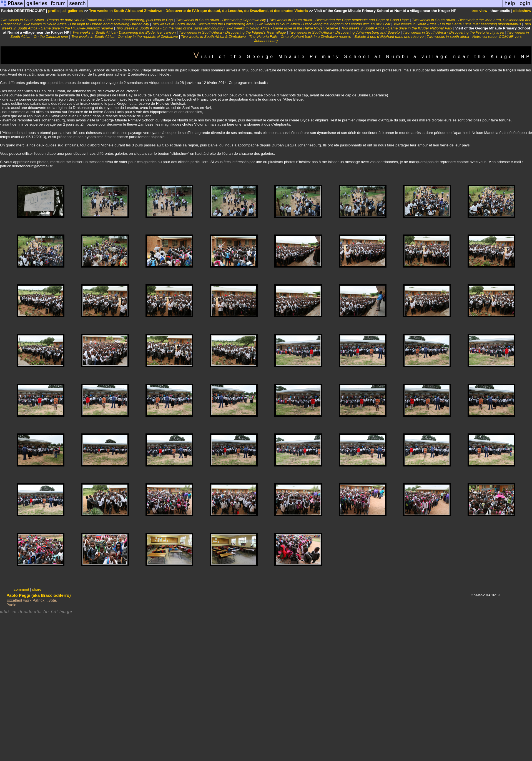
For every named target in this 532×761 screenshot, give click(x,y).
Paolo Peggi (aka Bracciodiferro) (39, 595)
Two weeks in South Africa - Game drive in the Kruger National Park (397, 28)
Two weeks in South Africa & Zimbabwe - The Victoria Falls (230, 37)
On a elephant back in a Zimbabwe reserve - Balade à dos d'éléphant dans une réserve (352, 37)
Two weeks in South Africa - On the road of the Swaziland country (170, 28)
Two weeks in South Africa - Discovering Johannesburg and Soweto (344, 32)
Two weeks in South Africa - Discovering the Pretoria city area (453, 32)
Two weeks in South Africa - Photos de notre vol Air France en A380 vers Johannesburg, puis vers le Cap (87, 20)
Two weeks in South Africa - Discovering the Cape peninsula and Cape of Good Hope (339, 20)
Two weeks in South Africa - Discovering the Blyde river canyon (124, 32)
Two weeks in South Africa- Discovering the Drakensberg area (203, 24)
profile (54, 11)
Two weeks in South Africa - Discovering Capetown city (221, 20)
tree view (479, 11)
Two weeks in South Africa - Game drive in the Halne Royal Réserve (282, 28)
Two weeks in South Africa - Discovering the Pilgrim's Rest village (232, 32)
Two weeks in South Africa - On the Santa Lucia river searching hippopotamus (457, 24)
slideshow (522, 11)
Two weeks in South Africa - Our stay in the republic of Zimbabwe (125, 37)
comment (22, 589)
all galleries (73, 11)
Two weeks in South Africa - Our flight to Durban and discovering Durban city (86, 24)
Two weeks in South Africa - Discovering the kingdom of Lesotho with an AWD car (323, 24)
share (37, 589)
